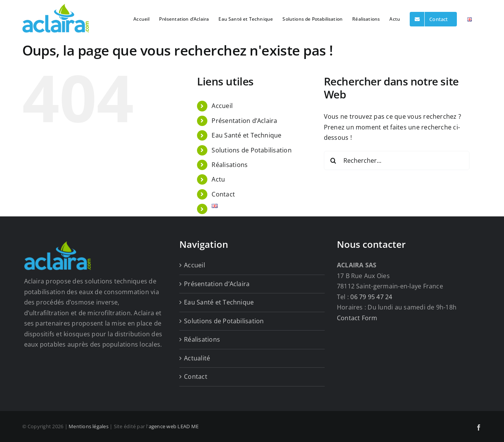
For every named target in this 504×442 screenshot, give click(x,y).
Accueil (222, 106)
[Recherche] (333, 160)
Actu (218, 179)
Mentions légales (89, 426)
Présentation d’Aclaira (244, 121)
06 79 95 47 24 (371, 297)
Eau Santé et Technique (246, 135)
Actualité (197, 358)
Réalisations (230, 165)
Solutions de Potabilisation (251, 150)
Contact (223, 194)
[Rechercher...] (397, 160)
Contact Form (357, 318)
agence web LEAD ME (174, 426)
